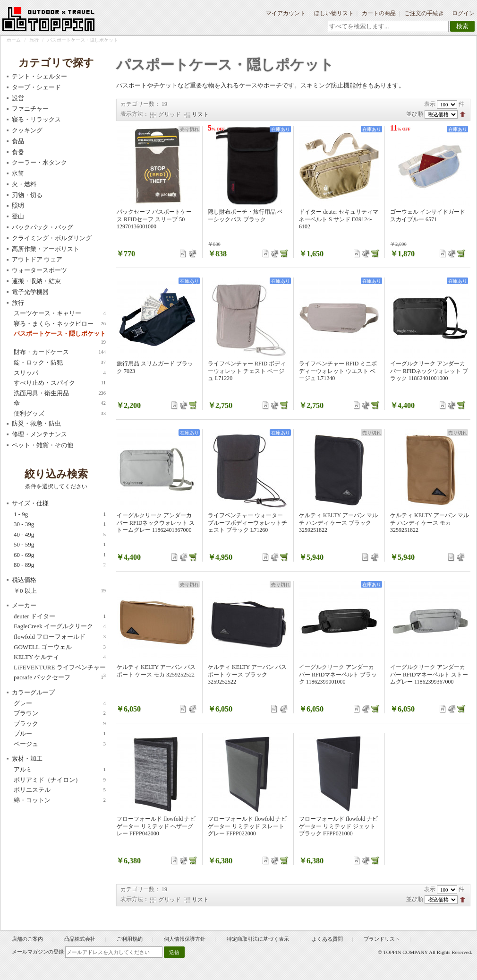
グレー (60, 703)
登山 (18, 216)
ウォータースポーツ (39, 270)
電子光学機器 (30, 292)
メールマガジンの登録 (38, 952)
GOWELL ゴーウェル (60, 647)
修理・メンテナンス (39, 434)
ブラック (60, 724)
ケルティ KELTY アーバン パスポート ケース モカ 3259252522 (156, 671)
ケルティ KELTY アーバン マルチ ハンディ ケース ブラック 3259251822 (338, 523)
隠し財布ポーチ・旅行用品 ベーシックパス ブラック (245, 216)
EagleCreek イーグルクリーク (60, 626)
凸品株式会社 (80, 939)
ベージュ (60, 744)
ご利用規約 (130, 939)
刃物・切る (27, 195)
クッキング (27, 130)
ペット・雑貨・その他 (43, 445)
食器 (18, 152)
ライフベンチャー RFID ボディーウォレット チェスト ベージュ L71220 (247, 371)
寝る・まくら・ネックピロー (60, 324)
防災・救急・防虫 (36, 423)
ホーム (14, 40)
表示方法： (135, 114)
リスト (200, 114)
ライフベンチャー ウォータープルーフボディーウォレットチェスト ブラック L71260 (247, 523)
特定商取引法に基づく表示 (259, 939)
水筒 (18, 173)
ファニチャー (30, 108)
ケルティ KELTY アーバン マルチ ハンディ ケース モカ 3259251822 (430, 523)
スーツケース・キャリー (60, 313)
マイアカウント (286, 13)
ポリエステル (60, 790)
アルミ (60, 770)
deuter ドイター (60, 616)
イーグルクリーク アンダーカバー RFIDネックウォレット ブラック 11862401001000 (429, 371)
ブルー (60, 734)
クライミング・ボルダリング (52, 238)
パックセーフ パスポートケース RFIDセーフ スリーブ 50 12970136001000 (154, 219)
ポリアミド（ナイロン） (60, 780)
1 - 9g (60, 514)
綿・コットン (60, 800)
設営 (18, 98)
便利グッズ (60, 414)
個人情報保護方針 (185, 939)
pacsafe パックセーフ (59, 677)
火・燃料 (24, 184)
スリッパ (60, 373)
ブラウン (60, 713)
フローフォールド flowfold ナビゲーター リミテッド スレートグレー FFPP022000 (247, 826)
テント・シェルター (39, 76)
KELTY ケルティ (60, 657)
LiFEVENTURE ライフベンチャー (60, 668)
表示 (430, 104)
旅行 (34, 40)
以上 (60, 591)
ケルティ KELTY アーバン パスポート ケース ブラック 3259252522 (247, 674)
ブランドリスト (382, 939)
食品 (18, 141)
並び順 (415, 114)
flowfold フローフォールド (60, 637)
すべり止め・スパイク (60, 383)
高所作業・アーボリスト (46, 249)
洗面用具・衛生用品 (60, 393)
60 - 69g (60, 555)
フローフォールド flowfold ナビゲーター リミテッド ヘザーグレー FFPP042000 (156, 826)
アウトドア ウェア (37, 259)
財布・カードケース (60, 352)
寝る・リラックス (36, 119)
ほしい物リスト (334, 13)
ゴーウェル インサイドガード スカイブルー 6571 (428, 216)
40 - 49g (60, 535)
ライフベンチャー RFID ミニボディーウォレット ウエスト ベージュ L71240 (338, 371)
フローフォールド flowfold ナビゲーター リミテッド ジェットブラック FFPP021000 (338, 826)
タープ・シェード (36, 87)
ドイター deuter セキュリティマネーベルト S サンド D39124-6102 (339, 219)
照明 (18, 205)
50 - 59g (60, 545)
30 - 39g (60, 524)
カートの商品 (379, 13)
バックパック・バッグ (43, 227)
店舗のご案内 (27, 939)
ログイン (463, 13)
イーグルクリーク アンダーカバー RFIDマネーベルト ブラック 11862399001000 (338, 674)
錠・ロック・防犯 (60, 363)
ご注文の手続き (424, 13)
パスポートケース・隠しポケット (60, 334)
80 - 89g (60, 565)
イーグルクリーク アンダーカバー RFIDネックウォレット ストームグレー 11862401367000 (156, 523)
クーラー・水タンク (39, 162)
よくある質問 (327, 939)
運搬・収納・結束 (36, 281)
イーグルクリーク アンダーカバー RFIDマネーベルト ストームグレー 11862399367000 (429, 674)
